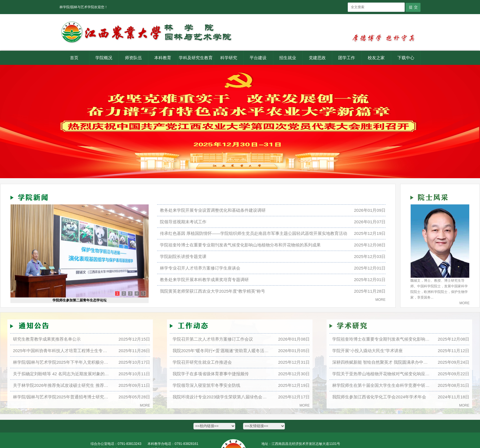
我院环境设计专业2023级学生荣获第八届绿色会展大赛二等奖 (221, 397)
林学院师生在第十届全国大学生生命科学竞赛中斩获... (381, 385)
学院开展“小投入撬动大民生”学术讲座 (367, 351)
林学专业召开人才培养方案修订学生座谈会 (200, 268)
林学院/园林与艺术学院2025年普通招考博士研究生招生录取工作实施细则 (62, 397)
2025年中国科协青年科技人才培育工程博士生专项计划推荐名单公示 (62, 351)
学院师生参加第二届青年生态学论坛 (80, 300)
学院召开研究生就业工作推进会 (202, 362)
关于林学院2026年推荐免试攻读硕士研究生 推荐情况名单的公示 (62, 385)
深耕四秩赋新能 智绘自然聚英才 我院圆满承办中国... (381, 362)
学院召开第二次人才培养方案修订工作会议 (213, 339)
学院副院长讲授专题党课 (183, 256)
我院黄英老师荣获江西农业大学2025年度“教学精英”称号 (213, 291)
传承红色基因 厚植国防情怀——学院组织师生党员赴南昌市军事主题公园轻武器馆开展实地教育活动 (254, 233)
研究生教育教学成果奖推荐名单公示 (47, 339)
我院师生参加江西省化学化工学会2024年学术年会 (379, 397)
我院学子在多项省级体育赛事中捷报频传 (211, 374)
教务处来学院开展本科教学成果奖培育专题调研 (204, 280)
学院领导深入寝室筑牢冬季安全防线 (206, 385)
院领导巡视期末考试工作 (183, 222)
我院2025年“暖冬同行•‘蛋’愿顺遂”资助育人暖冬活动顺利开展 (221, 351)
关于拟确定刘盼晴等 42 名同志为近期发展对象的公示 (62, 374)
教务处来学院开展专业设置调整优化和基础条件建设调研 (213, 210)
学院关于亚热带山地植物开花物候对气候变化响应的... (381, 374)
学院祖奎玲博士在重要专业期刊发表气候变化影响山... (381, 339)
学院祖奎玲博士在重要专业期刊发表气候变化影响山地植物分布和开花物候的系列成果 (240, 245)
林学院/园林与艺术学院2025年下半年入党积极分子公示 (62, 362)
